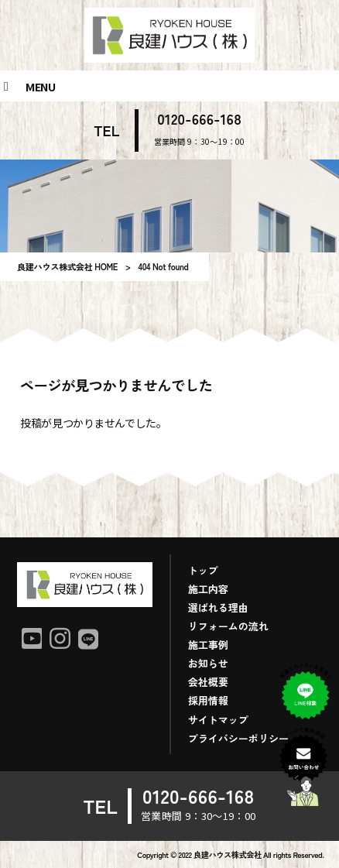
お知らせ (208, 663)
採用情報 (208, 700)
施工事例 (208, 645)
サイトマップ (218, 720)
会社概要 (208, 682)
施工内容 (208, 589)
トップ (203, 570)
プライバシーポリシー (238, 738)
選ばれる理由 (218, 607)
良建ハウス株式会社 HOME (67, 266)
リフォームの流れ (228, 626)
